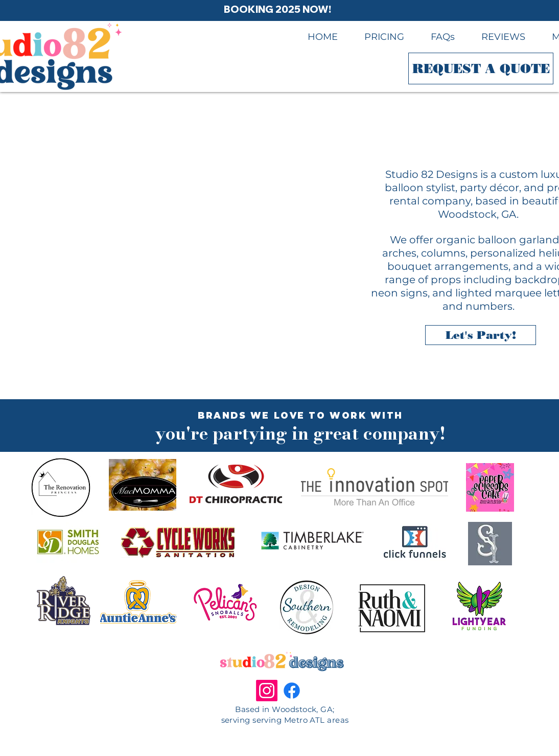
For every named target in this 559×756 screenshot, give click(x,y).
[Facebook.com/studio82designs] (292, 691)
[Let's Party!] (481, 335)
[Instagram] (267, 691)
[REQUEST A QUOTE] (481, 68)
